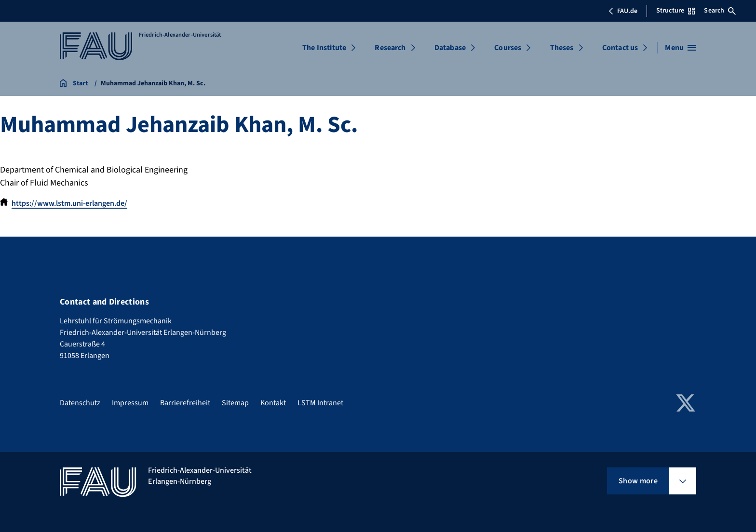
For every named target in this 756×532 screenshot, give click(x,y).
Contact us (620, 48)
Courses (508, 48)
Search (720, 11)
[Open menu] (681, 48)
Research (390, 48)
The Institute (324, 48)
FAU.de (623, 11)
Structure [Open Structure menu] (675, 11)
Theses (562, 48)
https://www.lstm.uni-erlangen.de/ (69, 203)
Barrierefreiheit (185, 403)
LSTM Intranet (320, 403)
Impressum (130, 403)
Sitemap (235, 403)
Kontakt (273, 403)
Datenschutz (80, 403)
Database (450, 48)
